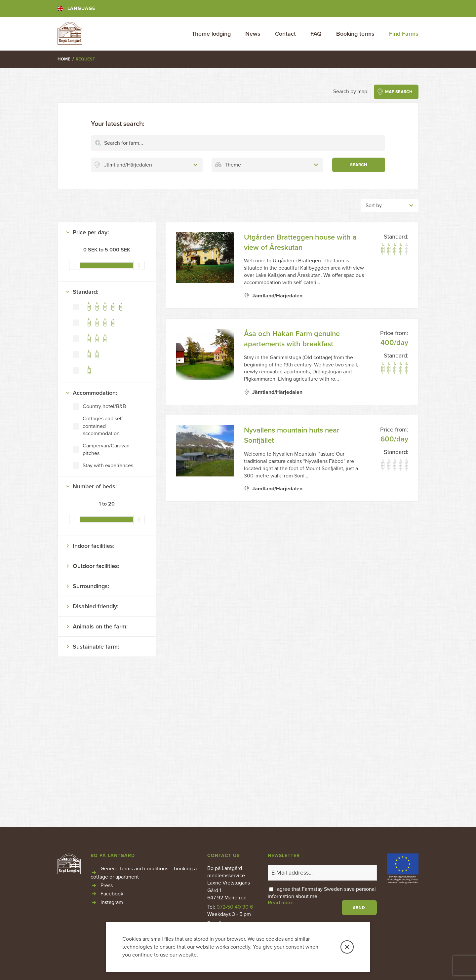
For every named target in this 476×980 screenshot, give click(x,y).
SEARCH (359, 165)
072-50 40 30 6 (235, 907)
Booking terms (355, 34)
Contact (285, 34)
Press (107, 886)
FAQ (316, 34)
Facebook (112, 894)
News (253, 34)
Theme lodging (211, 34)
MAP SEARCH (399, 92)
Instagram (112, 902)
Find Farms (404, 34)
